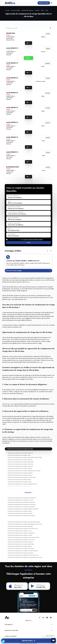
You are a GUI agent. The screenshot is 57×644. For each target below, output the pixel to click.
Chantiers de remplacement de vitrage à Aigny (19, 455)
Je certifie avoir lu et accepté (26, 240)
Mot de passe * (12, 234)
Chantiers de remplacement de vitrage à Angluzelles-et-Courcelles (24, 471)
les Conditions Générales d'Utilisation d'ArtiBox (32, 240)
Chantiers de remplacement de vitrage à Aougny (20, 475)
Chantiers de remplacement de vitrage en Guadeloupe (21, 533)
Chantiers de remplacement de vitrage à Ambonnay (20, 464)
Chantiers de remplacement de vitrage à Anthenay (20, 473)
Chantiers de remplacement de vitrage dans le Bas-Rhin (21, 502)
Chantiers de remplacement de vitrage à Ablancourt (20, 453)
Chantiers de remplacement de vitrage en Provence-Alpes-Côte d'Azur (25, 557)
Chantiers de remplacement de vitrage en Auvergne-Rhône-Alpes (24, 522)
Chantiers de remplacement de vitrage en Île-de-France (21, 540)
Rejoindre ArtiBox (44, 3)
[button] (48, 251)
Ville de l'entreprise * (14, 218)
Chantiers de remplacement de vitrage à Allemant (20, 460)
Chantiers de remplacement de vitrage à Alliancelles (21, 462)
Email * (10, 229)
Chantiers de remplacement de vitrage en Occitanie (20, 553)
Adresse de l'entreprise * (14, 207)
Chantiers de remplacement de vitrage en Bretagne (20, 526)
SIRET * (9, 201)
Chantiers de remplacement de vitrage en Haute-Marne (21, 507)
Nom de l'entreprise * (14, 196)
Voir (28, 43)
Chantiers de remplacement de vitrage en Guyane (20, 535)
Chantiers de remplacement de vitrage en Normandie (21, 548)
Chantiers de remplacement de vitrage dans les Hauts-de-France (23, 537)
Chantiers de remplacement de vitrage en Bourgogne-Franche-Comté (25, 524)
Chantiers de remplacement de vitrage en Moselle (20, 513)
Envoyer (28, 243)
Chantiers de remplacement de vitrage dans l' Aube (20, 500)
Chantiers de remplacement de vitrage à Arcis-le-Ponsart (22, 477)
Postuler (28, 58)
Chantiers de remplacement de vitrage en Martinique (21, 544)
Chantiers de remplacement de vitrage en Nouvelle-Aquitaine (23, 551)
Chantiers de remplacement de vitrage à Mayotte (20, 546)
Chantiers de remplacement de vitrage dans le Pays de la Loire (23, 555)
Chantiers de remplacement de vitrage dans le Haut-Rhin (22, 504)
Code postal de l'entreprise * (16, 212)
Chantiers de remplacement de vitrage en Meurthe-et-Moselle (23, 509)
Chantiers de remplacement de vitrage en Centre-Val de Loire (23, 529)
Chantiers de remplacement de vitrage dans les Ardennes (22, 498)
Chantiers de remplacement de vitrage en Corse (20, 531)
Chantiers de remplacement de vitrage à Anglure (20, 468)
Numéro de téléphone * (14, 223)
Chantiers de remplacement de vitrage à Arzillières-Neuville (22, 484)
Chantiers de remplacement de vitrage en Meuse (20, 511)
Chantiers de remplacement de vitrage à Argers (19, 480)
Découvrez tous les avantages (28, 271)
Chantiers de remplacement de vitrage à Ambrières (20, 466)
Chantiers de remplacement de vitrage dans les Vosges (21, 516)
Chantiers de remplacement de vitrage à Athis (19, 486)
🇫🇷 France (29, 621)
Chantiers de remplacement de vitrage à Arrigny (20, 482)
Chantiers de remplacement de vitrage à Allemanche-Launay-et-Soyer (25, 457)
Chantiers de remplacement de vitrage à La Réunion (21, 542)
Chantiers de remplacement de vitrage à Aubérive (20, 488)
